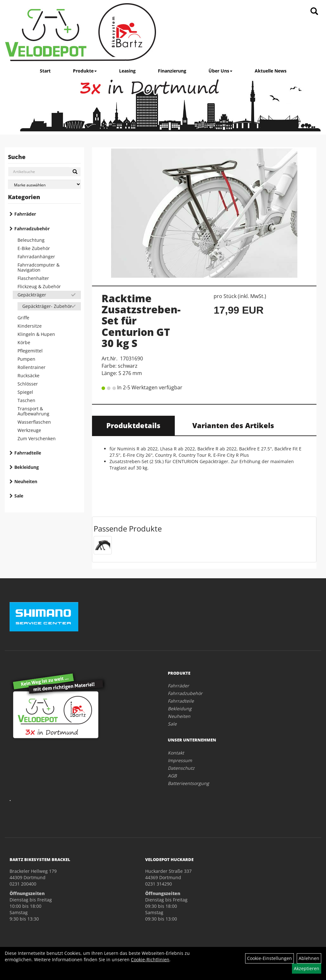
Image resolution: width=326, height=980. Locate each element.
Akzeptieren (307, 968)
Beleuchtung (31, 240)
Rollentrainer (32, 367)
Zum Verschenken (37, 438)
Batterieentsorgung (188, 783)
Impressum (180, 760)
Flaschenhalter (33, 278)
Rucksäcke (28, 375)
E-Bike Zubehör (34, 248)
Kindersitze (30, 326)
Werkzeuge (29, 430)
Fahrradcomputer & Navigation (39, 267)
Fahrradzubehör (32, 229)
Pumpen (26, 359)
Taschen (26, 400)
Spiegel (25, 392)
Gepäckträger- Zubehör (47, 306)
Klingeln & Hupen (36, 334)
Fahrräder (25, 214)
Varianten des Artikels (233, 425)
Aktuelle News (271, 71)
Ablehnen (309, 958)
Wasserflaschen (34, 422)
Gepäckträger (32, 295)
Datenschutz (181, 768)
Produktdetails (133, 425)
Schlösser (28, 384)
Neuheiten (26, 481)
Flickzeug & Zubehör (39, 286)
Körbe (24, 342)
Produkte (85, 71)
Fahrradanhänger (36, 257)
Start (45, 71)
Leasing (127, 71)
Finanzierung (172, 71)
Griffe (23, 318)
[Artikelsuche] (314, 12)
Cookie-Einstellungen (269, 958)
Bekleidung (27, 467)
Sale (19, 496)
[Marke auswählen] (44, 184)
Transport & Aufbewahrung (33, 411)
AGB (172, 776)
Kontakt (176, 753)
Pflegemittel (30, 351)
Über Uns (220, 71)
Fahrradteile (28, 453)
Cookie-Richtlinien (150, 959)
